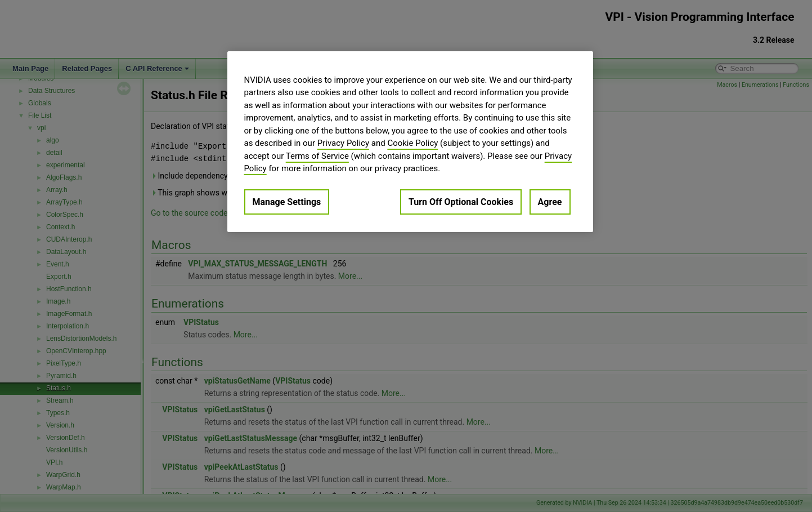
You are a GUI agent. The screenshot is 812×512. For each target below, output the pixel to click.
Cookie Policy (412, 143)
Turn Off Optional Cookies (461, 202)
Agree (550, 202)
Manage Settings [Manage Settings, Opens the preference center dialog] (287, 202)
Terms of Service (317, 156)
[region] (410, 142)
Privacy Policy (343, 143)
